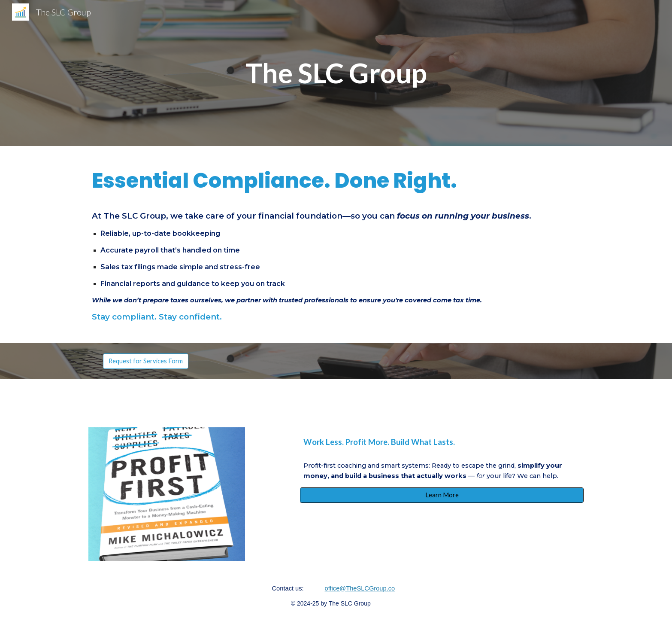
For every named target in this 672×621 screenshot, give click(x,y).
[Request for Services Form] (146, 361)
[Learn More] (442, 495)
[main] (336, 73)
